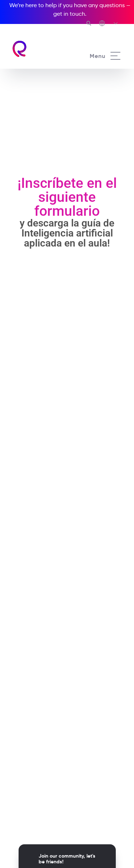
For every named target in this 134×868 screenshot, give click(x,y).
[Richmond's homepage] (39, 49)
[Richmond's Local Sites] (109, 24)
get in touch (69, 14)
